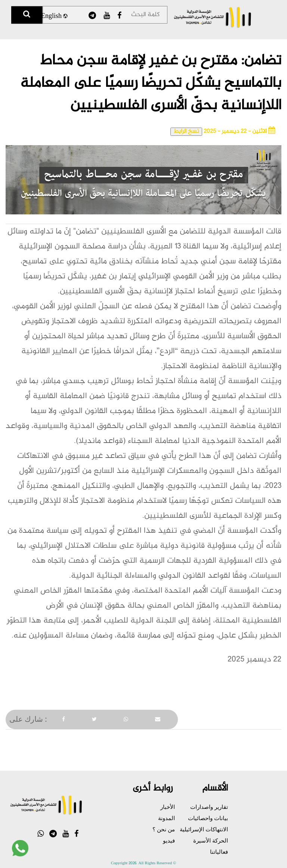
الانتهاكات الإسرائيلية (204, 829)
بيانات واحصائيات (208, 818)
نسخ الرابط (186, 132)
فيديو (169, 840)
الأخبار (168, 807)
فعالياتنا (219, 852)
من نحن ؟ (164, 829)
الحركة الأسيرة (211, 840)
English (54, 16)
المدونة (166, 818)
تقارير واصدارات (209, 807)
